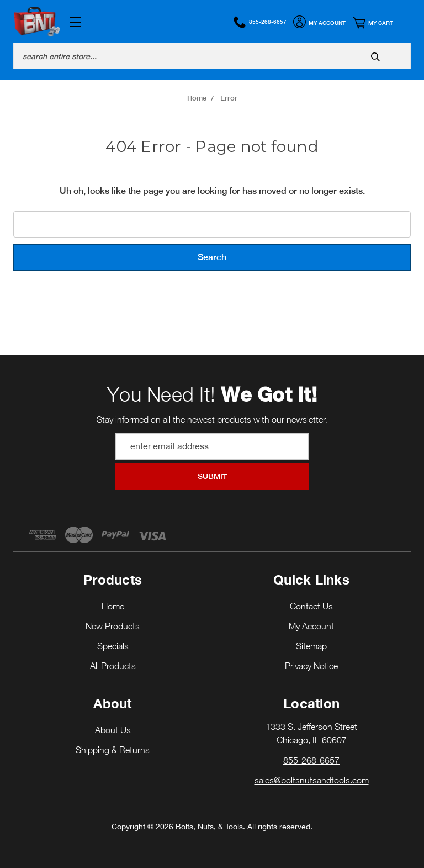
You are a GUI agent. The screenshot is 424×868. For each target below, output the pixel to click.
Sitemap (311, 646)
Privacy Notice (311, 666)
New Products (113, 626)
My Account (319, 23)
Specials (113, 646)
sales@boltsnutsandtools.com (312, 780)
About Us (113, 730)
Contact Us (311, 606)
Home (113, 606)
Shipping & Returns (113, 750)
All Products (113, 666)
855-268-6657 (260, 22)
